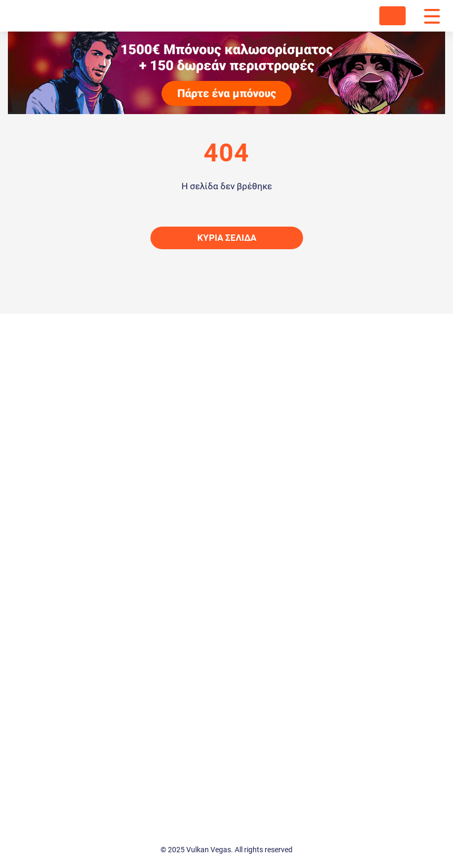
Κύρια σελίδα (227, 238)
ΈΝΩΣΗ (392, 16)
